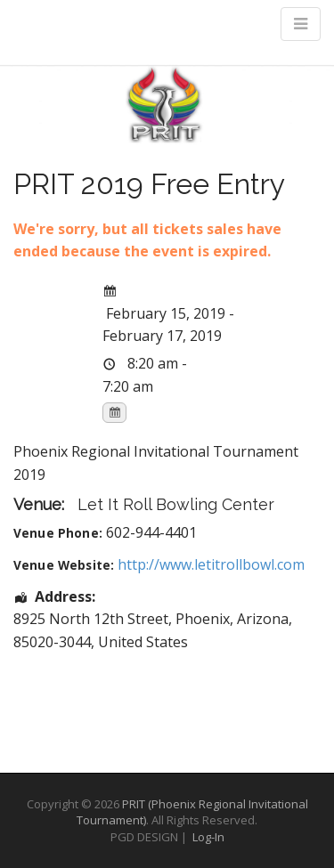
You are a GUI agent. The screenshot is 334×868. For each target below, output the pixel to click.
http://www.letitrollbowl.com (211, 564)
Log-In (208, 837)
